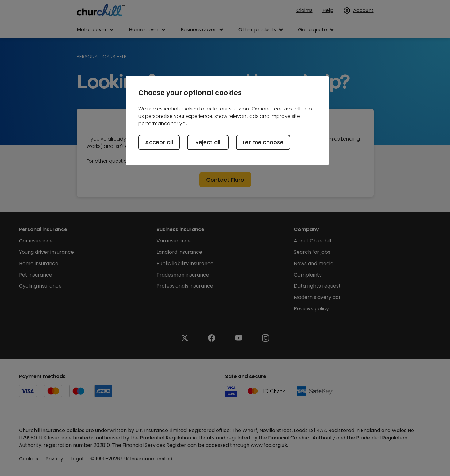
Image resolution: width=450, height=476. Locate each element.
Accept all (159, 142)
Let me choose (263, 142)
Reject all (208, 142)
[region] (227, 121)
